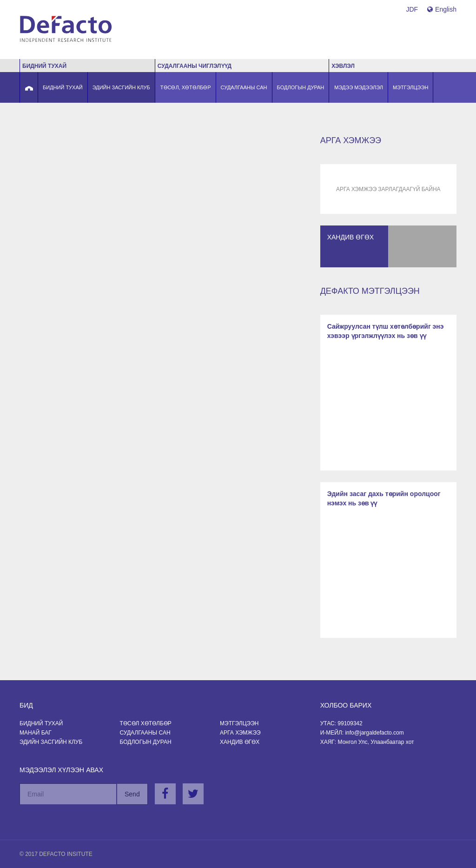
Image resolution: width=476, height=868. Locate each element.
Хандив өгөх (240, 742)
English (442, 9)
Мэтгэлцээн (239, 723)
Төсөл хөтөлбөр (146, 723)
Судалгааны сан (145, 733)
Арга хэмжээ (240, 733)
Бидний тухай (41, 723)
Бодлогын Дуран (146, 742)
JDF (412, 9)
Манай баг (36, 733)
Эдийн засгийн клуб (51, 742)
